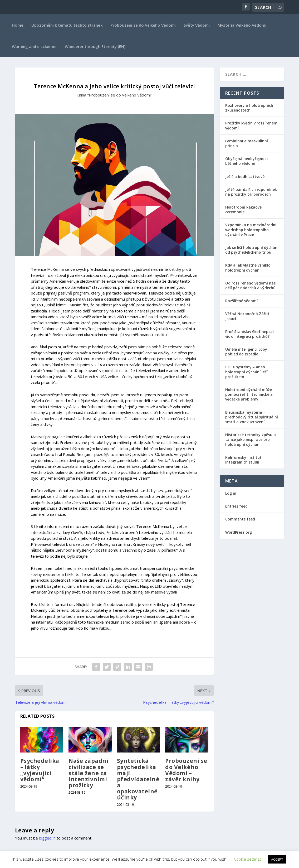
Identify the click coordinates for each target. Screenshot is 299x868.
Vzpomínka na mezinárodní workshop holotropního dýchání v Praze (251, 230)
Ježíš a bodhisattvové (245, 177)
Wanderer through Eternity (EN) (95, 46)
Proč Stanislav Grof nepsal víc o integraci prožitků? (249, 334)
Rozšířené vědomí (241, 301)
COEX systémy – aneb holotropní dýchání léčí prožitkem (246, 372)
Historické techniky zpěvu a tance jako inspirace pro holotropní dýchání (251, 439)
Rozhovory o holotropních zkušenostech (249, 108)
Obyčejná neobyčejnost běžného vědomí (247, 161)
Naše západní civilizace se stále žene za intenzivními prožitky (88, 773)
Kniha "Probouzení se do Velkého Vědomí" (114, 95)
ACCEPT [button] (277, 859)
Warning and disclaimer (34, 46)
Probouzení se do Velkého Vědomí (143, 25)
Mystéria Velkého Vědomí (242, 25)
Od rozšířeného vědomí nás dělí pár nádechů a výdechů (250, 285)
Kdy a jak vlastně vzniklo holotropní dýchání (248, 267)
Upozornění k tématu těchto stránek (67, 25)
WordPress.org (239, 532)
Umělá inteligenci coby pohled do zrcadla (246, 352)
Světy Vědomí (197, 25)
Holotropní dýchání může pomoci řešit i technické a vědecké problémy (249, 394)
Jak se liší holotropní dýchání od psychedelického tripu (252, 250)
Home (18, 25)
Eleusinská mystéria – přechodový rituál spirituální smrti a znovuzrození (252, 417)
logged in (47, 838)
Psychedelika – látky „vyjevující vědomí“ (40, 770)
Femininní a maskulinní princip (247, 143)
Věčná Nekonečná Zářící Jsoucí (247, 316)
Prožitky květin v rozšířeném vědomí (251, 125)
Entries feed (236, 506)
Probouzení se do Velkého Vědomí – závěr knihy (186, 770)
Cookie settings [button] (248, 859)
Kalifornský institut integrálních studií (243, 460)
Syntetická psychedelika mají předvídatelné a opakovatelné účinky (138, 779)
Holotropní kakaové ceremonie (243, 209)
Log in (231, 493)
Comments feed (240, 519)
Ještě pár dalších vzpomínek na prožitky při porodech (251, 192)
